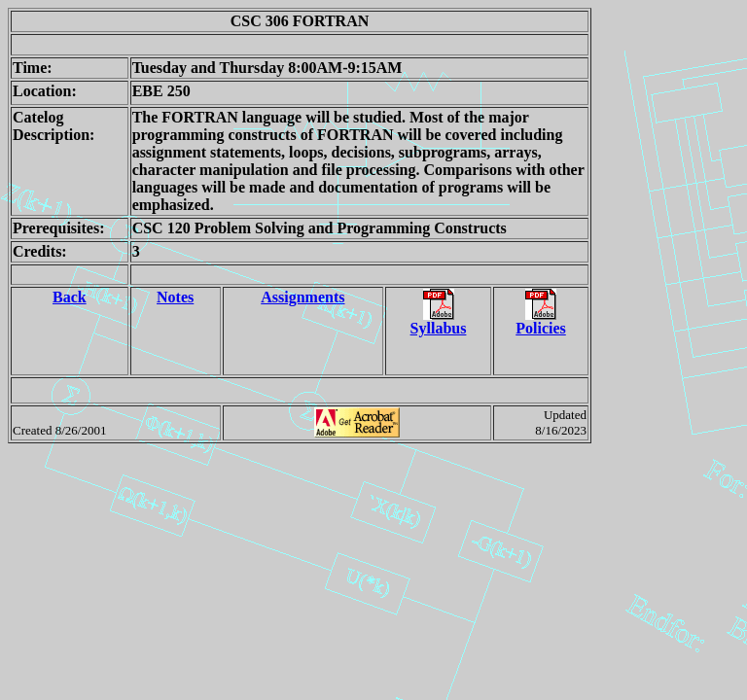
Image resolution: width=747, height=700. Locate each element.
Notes (175, 297)
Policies (541, 321)
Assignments (302, 297)
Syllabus (439, 321)
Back (70, 297)
